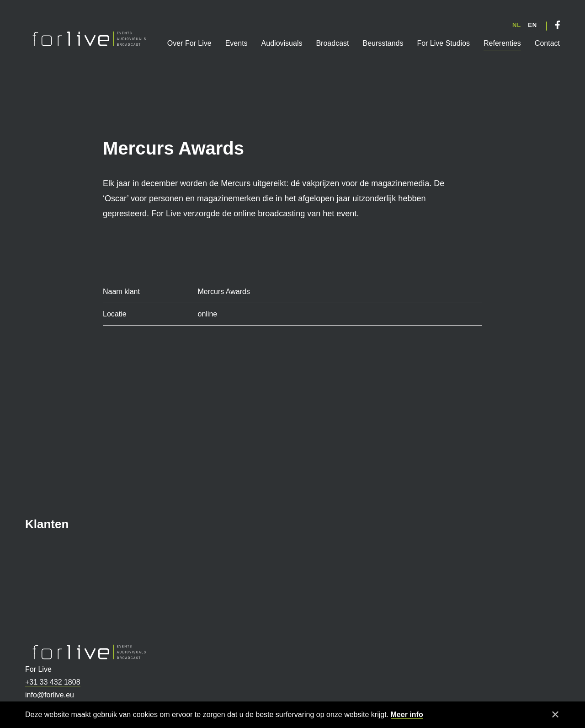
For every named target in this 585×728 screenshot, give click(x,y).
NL (517, 25)
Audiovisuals (282, 43)
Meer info (407, 715)
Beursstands (383, 43)
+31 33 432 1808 (53, 682)
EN (532, 25)
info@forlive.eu (50, 695)
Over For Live (189, 43)
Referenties (502, 43)
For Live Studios (443, 43)
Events (237, 43)
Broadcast (332, 43)
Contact (547, 43)
